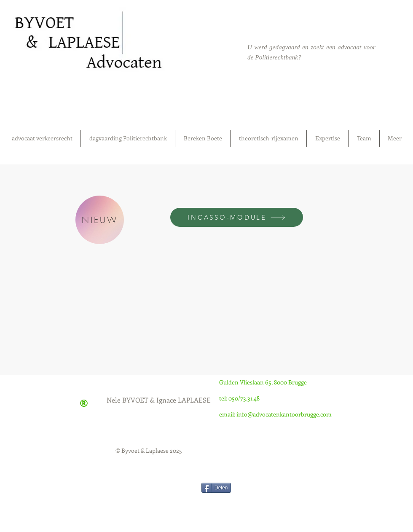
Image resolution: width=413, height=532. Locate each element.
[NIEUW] (100, 220)
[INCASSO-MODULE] (237, 217)
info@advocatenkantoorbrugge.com (284, 414)
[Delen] (216, 488)
